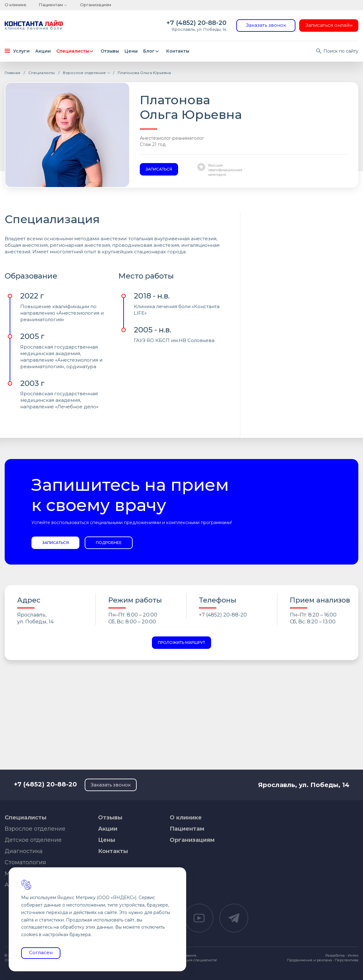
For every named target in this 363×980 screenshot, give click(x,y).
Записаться (159, 169)
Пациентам (51, 5)
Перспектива (347, 960)
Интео (353, 955)
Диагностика (24, 851)
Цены (131, 51)
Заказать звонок (266, 25)
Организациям (96, 5)
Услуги (17, 51)
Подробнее (109, 543)
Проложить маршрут (181, 642)
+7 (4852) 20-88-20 (196, 23)
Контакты (178, 51)
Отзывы (110, 51)
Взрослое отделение (35, 829)
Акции (43, 51)
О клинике (16, 5)
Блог (152, 51)
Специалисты (76, 51)
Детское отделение (33, 840)
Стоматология (25, 862)
